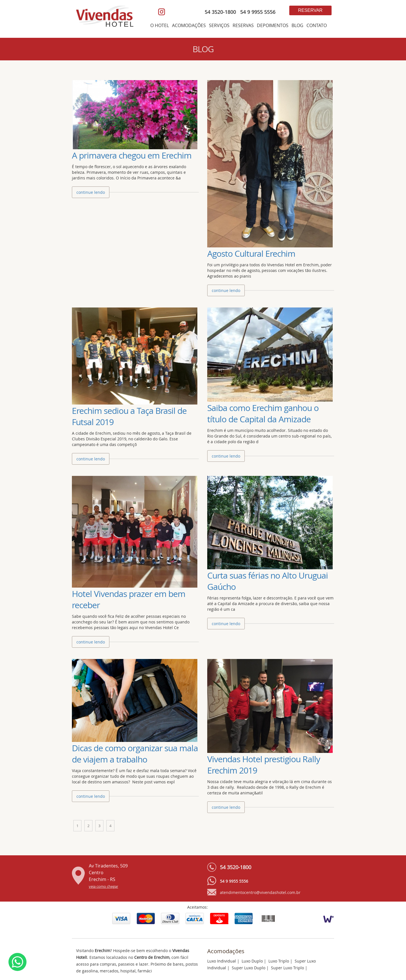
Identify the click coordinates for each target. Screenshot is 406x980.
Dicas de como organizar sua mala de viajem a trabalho (135, 754)
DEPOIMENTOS (273, 25)
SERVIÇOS (219, 25)
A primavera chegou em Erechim (132, 155)
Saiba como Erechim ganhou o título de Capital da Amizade (263, 414)
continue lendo (91, 192)
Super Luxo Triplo (287, 968)
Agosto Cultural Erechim (251, 254)
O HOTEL (160, 25)
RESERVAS (243, 25)
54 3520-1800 (220, 12)
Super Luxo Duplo (249, 968)
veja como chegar (103, 886)
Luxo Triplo (279, 961)
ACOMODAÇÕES (189, 25)
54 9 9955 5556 (256, 12)
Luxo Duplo (252, 961)
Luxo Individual (222, 961)
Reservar (310, 10)
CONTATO (317, 25)
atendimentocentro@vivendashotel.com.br (260, 892)
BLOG (297, 25)
